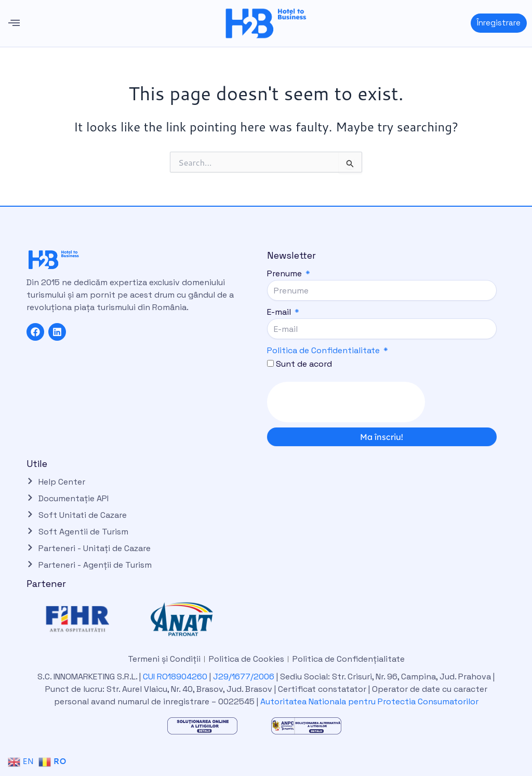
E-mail (280, 312)
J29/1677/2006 (245, 677)
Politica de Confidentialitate (323, 350)
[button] (14, 23)
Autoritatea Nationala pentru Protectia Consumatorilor (369, 701)
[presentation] (346, 402)
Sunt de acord (304, 364)
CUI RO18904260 (175, 677)
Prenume (285, 273)
